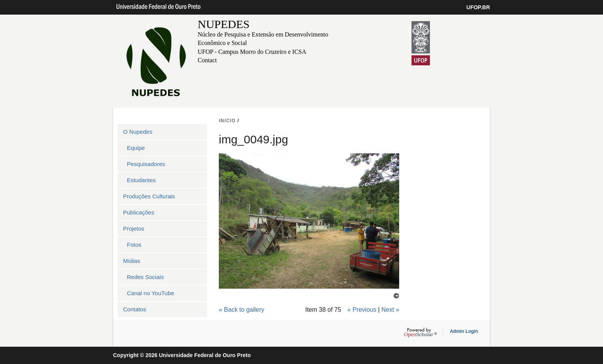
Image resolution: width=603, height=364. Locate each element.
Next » (390, 310)
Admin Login (464, 331)
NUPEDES (224, 24)
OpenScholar (421, 332)
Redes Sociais (145, 277)
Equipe (136, 148)
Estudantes (141, 180)
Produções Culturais (149, 196)
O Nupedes (138, 132)
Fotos (134, 245)
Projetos (134, 229)
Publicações (139, 212)
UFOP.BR (478, 7)
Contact (207, 60)
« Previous (362, 310)
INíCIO (227, 121)
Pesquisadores (146, 164)
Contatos (135, 309)
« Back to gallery (242, 310)
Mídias (132, 261)
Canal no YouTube (151, 293)
